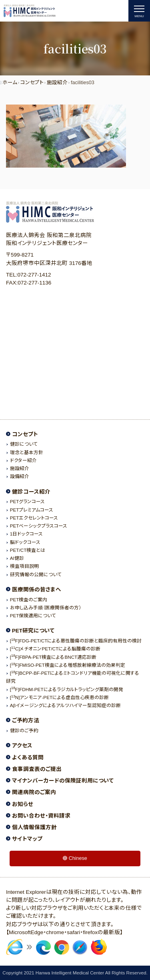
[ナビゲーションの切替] (139, 11)
